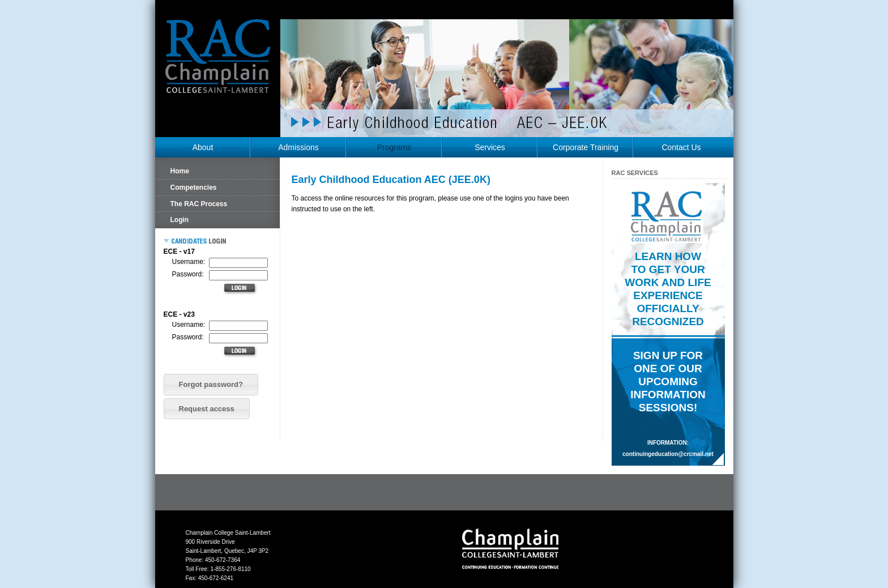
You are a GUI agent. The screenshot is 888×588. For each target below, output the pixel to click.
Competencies (194, 188)
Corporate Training (586, 147)
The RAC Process (199, 204)
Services (490, 147)
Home (180, 171)
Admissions (298, 147)
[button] (211, 385)
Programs (394, 147)
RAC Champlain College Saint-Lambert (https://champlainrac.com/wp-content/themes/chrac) (218, 65)
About (203, 147)
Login (180, 220)
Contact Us (681, 147)
